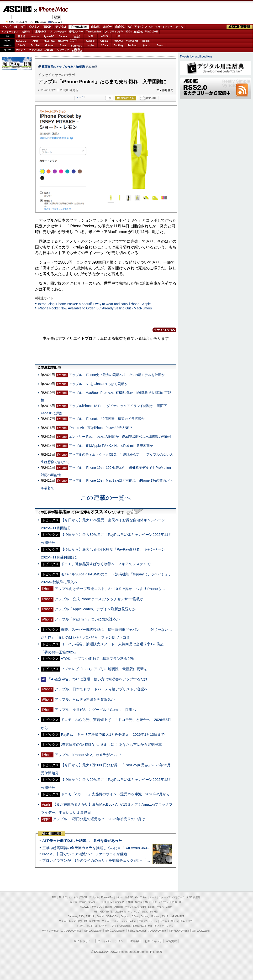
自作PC (120, 27)
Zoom (160, 45)
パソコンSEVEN (77, 36)
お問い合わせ (153, 941)
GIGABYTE (63, 41)
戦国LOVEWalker (201, 931)
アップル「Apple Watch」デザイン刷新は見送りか (95, 609)
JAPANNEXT (49, 50)
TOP (54, 897)
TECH (47, 27)
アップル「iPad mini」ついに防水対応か (87, 619)
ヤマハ (146, 45)
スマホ (149, 27)
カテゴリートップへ (162, 330)
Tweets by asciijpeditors (196, 56)
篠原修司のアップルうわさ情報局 (63, 67)
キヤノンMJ (35, 50)
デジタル (61, 27)
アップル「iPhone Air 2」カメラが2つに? (88, 755)
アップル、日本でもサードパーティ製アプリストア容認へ (101, 689)
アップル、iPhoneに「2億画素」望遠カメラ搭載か (107, 419)
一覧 (109, 98)
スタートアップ (163, 27)
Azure (63, 45)
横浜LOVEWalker (93, 931)
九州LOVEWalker (157, 931)
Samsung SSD (76, 916)
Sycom (63, 36)
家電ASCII (41, 32)
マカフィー (21, 50)
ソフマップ (63, 50)
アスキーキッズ (10, 32)
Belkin (146, 41)
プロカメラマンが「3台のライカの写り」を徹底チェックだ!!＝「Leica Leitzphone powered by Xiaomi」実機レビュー (136, 860)
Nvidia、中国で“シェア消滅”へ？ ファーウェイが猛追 (85, 854)
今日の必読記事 (84, 926)
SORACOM (112, 916)
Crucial (105, 41)
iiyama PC (120, 902)
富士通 (21, 36)
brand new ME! (150, 912)
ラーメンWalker (50, 931)
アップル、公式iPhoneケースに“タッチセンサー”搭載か (99, 599)
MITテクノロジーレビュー (162, 926)
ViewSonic (132, 41)
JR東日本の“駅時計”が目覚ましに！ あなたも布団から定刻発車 (111, 744)
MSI (91, 36)
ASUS (105, 36)
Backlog (118, 45)
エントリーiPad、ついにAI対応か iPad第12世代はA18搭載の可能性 (120, 437)
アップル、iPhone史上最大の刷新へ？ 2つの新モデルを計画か (117, 375)
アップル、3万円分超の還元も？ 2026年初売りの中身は (99, 819)
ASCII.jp (17, 9)
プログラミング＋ (148, 921)
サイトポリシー (84, 941)
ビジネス (34, 27)
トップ (6, 27)
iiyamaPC (49, 36)
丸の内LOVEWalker (179, 931)
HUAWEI (118, 41)
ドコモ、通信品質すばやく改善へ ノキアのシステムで (106, 564)
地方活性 (138, 32)
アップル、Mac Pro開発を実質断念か (85, 699)
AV (130, 27)
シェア (80, 97)
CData (104, 45)
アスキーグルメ (58, 32)
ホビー (107, 27)
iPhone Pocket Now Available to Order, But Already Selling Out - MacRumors (95, 308)
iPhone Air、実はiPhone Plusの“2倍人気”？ (101, 428)
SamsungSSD (74, 41)
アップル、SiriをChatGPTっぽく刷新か (98, 384)
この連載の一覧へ (106, 498)
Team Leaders (129, 921)
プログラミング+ (114, 32)
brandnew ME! (77, 50)
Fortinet (132, 45)
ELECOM (21, 41)
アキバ (138, 27)
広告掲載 (171, 941)
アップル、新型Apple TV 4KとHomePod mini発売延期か (111, 446)
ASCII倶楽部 (240, 27)
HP (118, 36)
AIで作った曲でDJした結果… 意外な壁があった (82, 841)
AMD (35, 41)
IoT (23, 27)
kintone (49, 45)
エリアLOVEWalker (71, 931)
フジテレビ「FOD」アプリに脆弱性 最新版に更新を (104, 669)
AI (16, 27)
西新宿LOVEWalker (115, 931)
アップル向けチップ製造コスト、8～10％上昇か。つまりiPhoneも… (110, 589)
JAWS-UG (97, 907)
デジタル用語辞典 (121, 926)
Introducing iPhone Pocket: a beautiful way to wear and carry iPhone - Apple (94, 304)
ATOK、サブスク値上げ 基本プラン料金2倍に (99, 659)
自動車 (95, 27)
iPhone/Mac (51, 9)
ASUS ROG (49, 41)
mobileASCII (139, 926)
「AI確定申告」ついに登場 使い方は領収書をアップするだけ (97, 679)
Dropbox (91, 45)
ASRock (90, 41)
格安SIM (26, 32)
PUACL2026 (152, 32)
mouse (35, 36)
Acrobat (35, 45)
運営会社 (135, 941)
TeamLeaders (94, 32)
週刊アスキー (76, 32)
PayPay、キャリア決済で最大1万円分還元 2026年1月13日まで (113, 734)
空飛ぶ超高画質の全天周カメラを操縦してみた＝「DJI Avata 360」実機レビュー (107, 848)
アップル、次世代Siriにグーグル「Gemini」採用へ (95, 710)
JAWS (21, 45)
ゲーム (179, 27)
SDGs (129, 32)
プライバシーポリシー (112, 941)
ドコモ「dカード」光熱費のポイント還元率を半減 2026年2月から (115, 794)
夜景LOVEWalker (137, 931)
